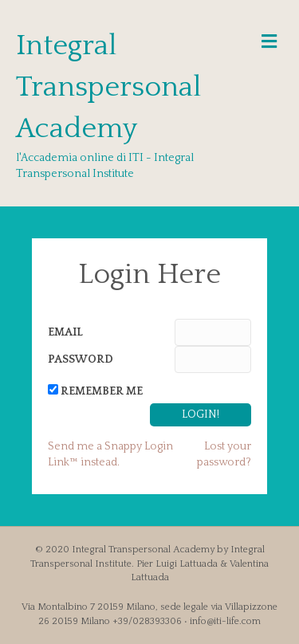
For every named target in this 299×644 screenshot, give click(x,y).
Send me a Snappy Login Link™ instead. (110, 454)
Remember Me (102, 391)
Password (81, 359)
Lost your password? (224, 454)
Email (65, 332)
